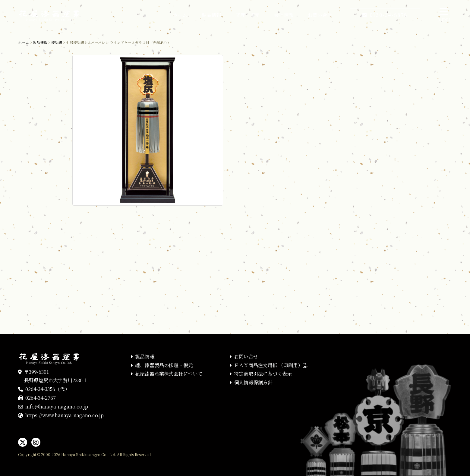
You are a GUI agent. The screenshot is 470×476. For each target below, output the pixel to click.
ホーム (180, 15)
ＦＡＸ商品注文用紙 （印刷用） (271, 365)
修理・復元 (248, 15)
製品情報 (211, 15)
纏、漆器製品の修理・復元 (164, 365)
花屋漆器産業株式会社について (169, 374)
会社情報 (284, 15)
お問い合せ (320, 15)
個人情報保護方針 (253, 382)
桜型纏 (57, 42)
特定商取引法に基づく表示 (263, 374)
